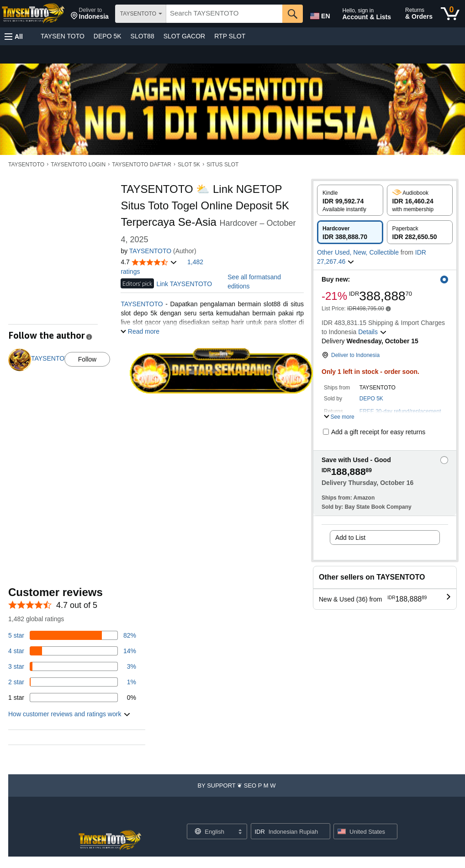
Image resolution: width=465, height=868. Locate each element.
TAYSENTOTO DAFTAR (142, 165)
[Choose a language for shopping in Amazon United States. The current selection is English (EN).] (319, 14)
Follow (87, 359)
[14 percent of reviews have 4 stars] (72, 651)
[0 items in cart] (450, 14)
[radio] (350, 200)
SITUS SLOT (222, 165)
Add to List (350, 538)
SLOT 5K (189, 165)
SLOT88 (143, 36)
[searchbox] (224, 14)
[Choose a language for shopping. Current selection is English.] (211, 831)
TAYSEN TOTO (63, 36)
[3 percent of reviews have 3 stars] (72, 666)
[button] (90, 14)
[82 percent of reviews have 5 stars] (72, 635)
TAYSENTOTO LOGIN (78, 165)
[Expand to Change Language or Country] (240, 832)
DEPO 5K (108, 36)
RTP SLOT (230, 36)
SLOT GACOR (185, 36)
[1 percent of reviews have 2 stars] (72, 682)
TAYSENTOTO (26, 165)
